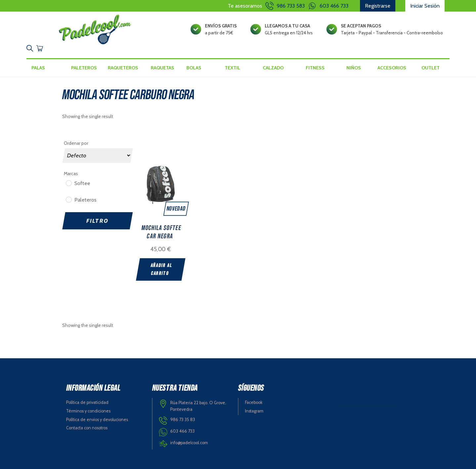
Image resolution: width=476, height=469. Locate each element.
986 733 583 (291, 6)
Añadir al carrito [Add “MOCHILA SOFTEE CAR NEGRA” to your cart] (161, 270)
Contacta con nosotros (87, 428)
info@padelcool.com (189, 443)
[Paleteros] (68, 199)
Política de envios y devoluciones (97, 420)
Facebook (254, 402)
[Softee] (68, 183)
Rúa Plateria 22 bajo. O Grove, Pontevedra (198, 406)
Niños (354, 68)
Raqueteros (123, 68)
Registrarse (378, 6)
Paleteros (84, 68)
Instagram (254, 411)
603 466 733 (334, 6)
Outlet (431, 68)
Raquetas (162, 68)
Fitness (315, 68)
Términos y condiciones (88, 411)
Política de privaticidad (87, 402)
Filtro (98, 221)
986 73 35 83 (183, 420)
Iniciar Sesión (425, 6)
